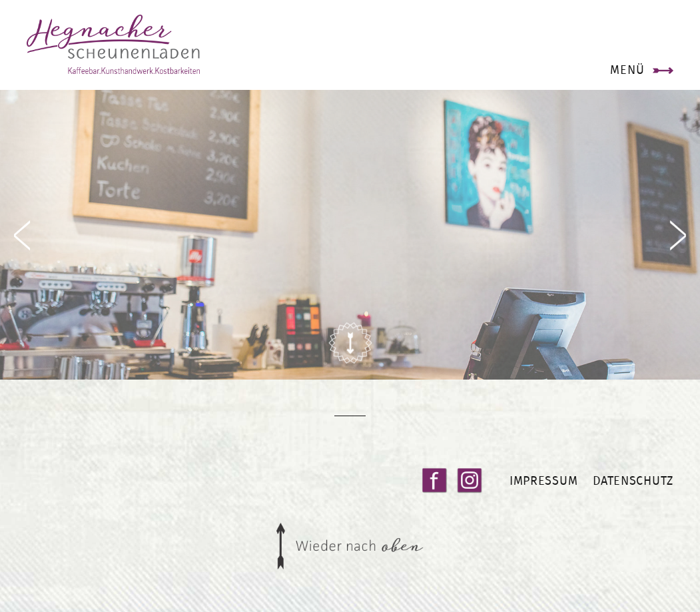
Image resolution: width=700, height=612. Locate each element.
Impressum (543, 480)
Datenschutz (633, 480)
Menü (627, 70)
